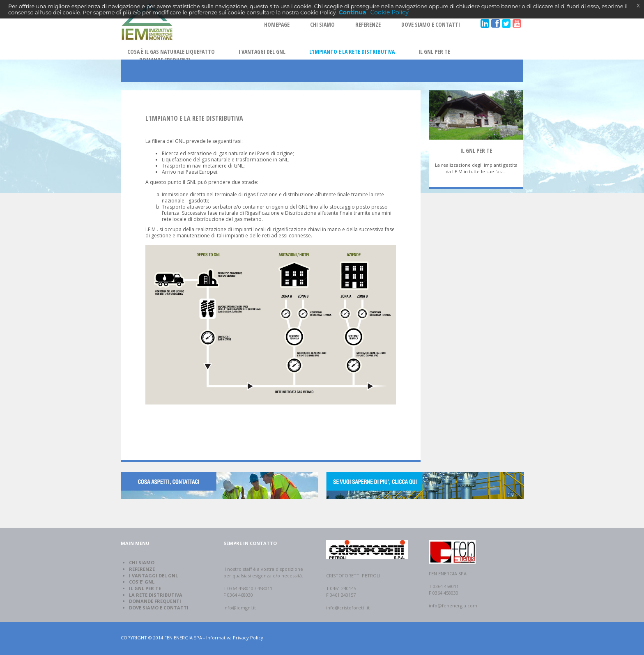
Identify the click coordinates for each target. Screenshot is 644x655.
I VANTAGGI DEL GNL (262, 52)
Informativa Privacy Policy (235, 638)
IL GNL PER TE (434, 52)
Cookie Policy (390, 12)
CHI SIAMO (322, 24)
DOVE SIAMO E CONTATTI (431, 24)
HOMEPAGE (277, 24)
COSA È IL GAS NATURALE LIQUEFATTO (171, 52)
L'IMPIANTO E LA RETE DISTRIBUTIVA (352, 52)
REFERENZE (368, 24)
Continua (353, 12)
